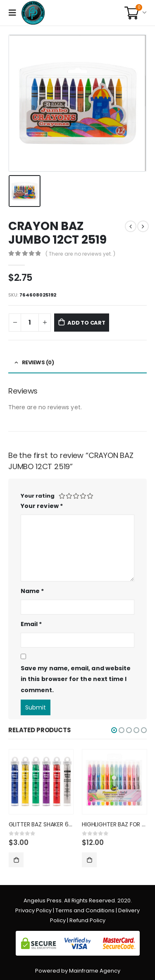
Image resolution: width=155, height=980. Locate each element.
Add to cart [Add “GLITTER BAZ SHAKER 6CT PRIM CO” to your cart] (16, 860)
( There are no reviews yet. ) (80, 254)
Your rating (38, 496)
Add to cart (86, 323)
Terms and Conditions (85, 910)
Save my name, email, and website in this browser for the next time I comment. (76, 679)
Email (31, 624)
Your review (42, 506)
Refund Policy (87, 920)
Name (32, 591)
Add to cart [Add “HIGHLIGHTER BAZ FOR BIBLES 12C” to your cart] (89, 860)
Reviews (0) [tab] (38, 362)
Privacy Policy (33, 910)
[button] (114, 730)
